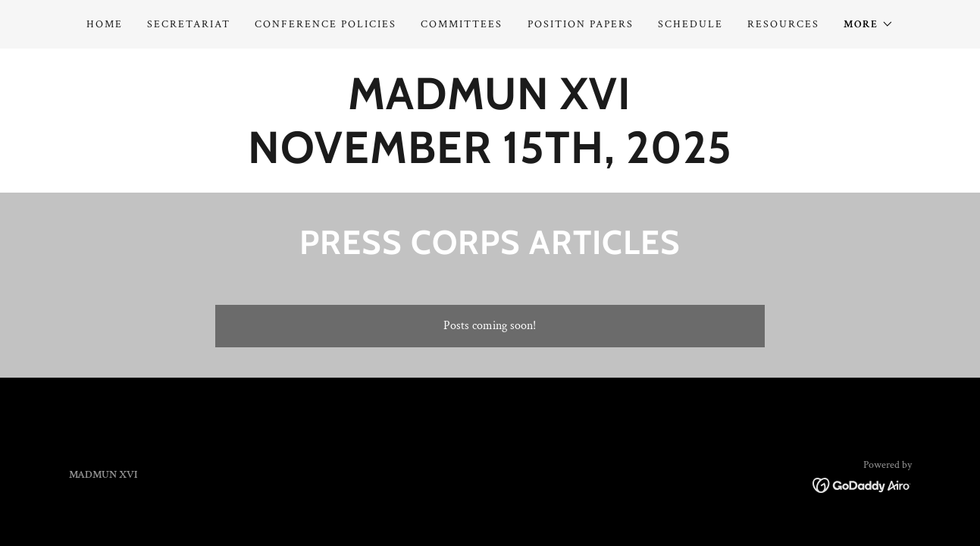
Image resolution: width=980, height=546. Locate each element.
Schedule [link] (690, 24)
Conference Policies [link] (326, 24)
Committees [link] (462, 24)
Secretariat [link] (189, 24)
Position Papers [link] (581, 24)
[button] (869, 24)
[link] (490, 160)
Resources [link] (783, 24)
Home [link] (105, 24)
